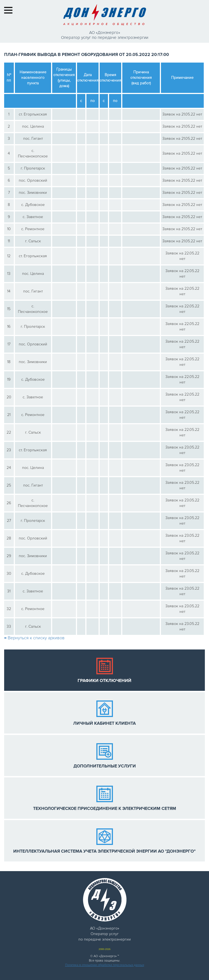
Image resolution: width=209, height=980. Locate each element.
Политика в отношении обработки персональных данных (105, 965)
